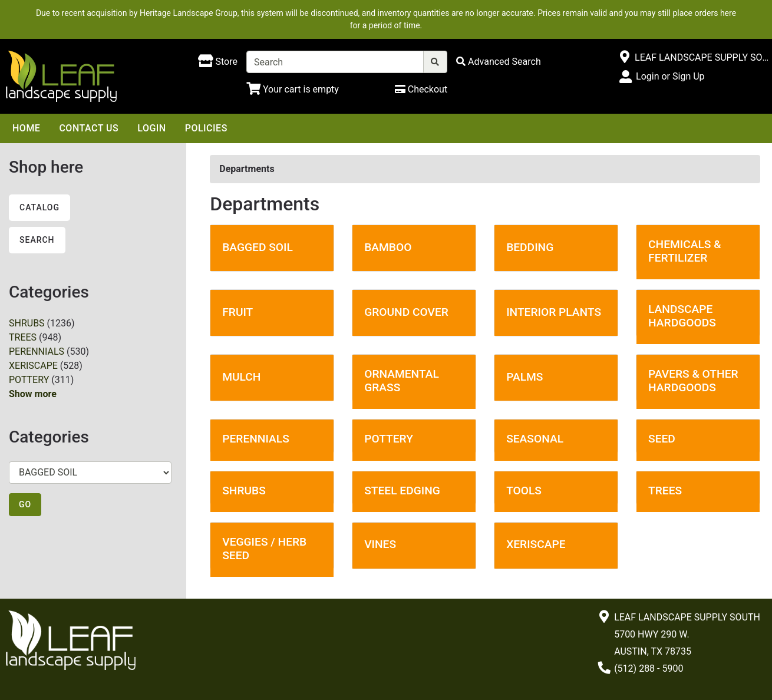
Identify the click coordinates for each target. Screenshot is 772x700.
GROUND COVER (406, 312)
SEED (662, 439)
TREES (23, 337)
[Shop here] (218, 62)
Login (151, 128)
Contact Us (89, 128)
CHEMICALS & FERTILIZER (685, 251)
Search (37, 240)
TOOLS (524, 491)
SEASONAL (535, 439)
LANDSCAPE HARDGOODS (682, 316)
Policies (206, 128)
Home (26, 128)
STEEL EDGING (402, 491)
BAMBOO (388, 247)
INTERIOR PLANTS (554, 312)
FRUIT (237, 312)
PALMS (524, 377)
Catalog (39, 207)
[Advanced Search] (499, 62)
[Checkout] (421, 89)
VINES (380, 544)
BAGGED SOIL (258, 247)
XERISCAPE (33, 366)
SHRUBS (27, 323)
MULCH (241, 377)
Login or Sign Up (670, 76)
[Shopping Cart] (293, 89)
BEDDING (530, 247)
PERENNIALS (37, 351)
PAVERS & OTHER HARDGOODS (693, 381)
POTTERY (29, 380)
